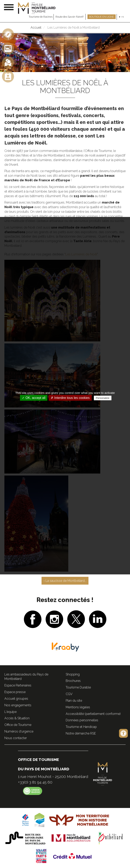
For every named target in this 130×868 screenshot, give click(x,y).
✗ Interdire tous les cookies (70, 398)
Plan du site (74, 701)
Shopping (73, 674)
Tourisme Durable (78, 687)
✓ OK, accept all (34, 398)
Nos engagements (18, 705)
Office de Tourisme (18, 725)
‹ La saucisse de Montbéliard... (65, 581)
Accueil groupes (16, 699)
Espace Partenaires (18, 685)
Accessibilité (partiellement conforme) (93, 714)
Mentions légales (78, 707)
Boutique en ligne (102, 17)
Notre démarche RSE (81, 733)
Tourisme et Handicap (81, 727)
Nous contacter (16, 738)
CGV (69, 694)
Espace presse (15, 692)
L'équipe (10, 712)
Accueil (36, 28)
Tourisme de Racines (41, 17)
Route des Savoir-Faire (70, 17)
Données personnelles (82, 720)
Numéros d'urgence (19, 731)
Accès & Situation (17, 718)
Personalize (103, 398)
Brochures (73, 681)
